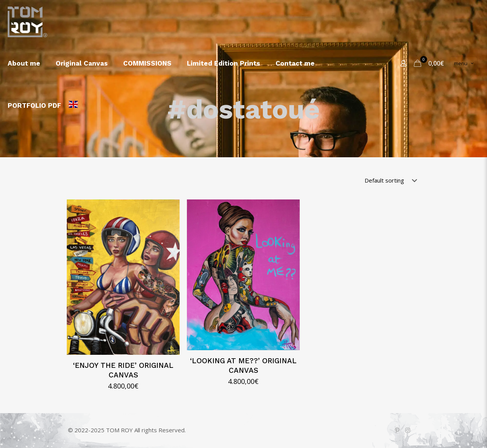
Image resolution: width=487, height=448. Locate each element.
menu (464, 63)
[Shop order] (392, 180)
